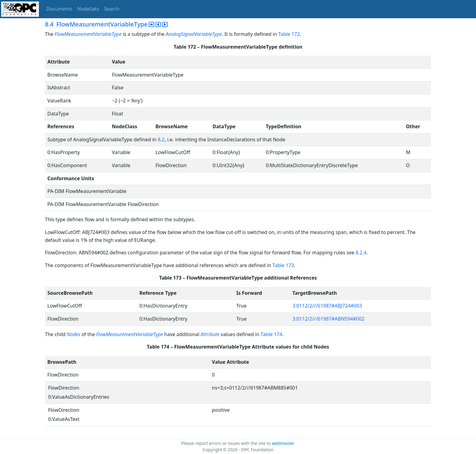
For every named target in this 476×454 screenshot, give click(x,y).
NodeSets (88, 9)
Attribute (210, 334)
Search (112, 9)
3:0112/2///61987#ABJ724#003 (327, 306)
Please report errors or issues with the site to (226, 443)
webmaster (283, 443)
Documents (59, 9)
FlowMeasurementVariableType (88, 34)
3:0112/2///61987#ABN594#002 (328, 319)
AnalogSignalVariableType (194, 34)
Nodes (73, 334)
